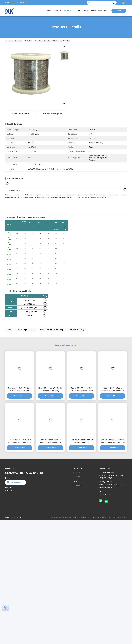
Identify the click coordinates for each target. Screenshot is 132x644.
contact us (103, 11)
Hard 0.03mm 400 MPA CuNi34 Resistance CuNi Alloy (51, 389)
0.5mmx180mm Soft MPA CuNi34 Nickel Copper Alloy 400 (19, 389)
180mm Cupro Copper (26, 330)
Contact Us (77, 485)
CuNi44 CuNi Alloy (77, 330)
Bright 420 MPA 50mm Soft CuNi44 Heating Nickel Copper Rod (82, 390)
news (86, 11)
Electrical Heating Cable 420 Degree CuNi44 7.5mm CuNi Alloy (50, 441)
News (75, 481)
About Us (76, 472)
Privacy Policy (10, 517)
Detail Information (20, 114)
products (67, 11)
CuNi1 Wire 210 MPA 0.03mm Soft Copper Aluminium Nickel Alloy (19, 441)
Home (48, 11)
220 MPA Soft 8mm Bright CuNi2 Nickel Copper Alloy (82, 441)
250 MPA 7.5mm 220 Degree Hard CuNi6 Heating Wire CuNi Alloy (113, 441)
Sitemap (19, 517)
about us (57, 11)
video (93, 11)
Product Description (53, 114)
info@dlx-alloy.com (15, 482)
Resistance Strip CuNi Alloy (52, 330)
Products (18, 41)
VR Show (78, 11)
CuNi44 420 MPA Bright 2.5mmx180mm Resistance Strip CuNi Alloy (113, 390)
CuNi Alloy (28, 41)
